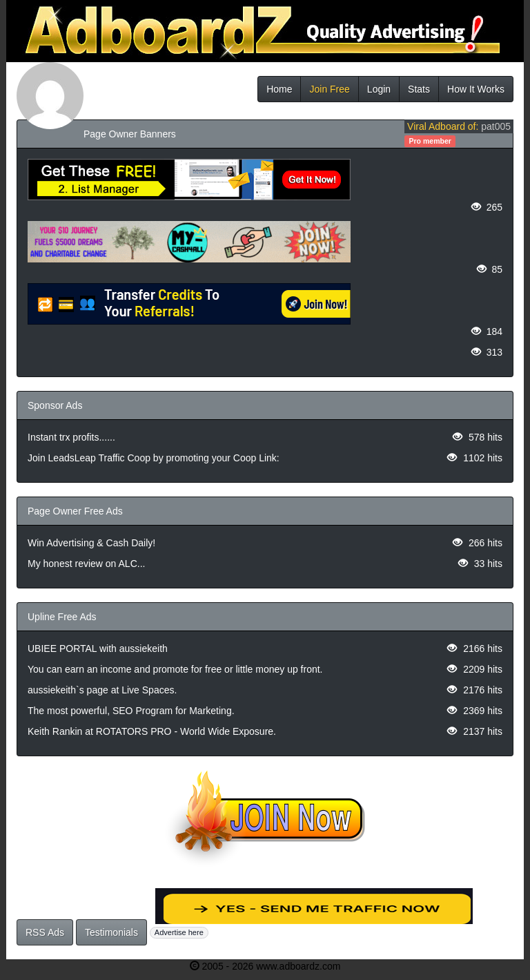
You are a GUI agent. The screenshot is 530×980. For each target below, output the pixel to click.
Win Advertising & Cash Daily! (91, 543)
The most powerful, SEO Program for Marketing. (131, 711)
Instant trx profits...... (71, 437)
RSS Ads (45, 932)
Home (279, 89)
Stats (419, 89)
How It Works (476, 89)
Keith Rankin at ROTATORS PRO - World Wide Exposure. (152, 731)
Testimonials (111, 932)
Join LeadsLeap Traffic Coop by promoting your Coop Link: (154, 458)
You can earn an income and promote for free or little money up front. (175, 669)
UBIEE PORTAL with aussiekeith (98, 648)
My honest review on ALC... (86, 564)
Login (379, 89)
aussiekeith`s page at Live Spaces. (102, 690)
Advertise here (179, 932)
